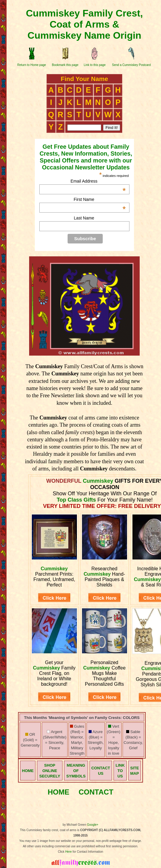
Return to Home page (32, 65)
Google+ (93, 825)
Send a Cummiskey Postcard (131, 65)
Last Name (84, 218)
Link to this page (95, 65)
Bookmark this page (65, 65)
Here (68, 852)
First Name (100, 199)
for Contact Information (88, 852)
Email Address (98, 181)
